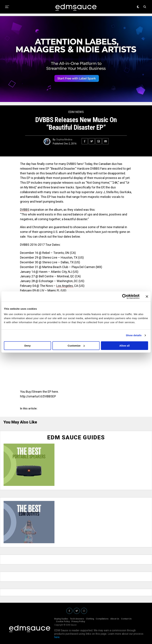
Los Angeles (65, 286)
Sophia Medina (64, 140)
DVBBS (25, 210)
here (57, 637)
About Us (115, 619)
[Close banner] (147, 296)
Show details (134, 335)
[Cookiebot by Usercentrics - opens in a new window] (125, 296)
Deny (28, 346)
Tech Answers (77, 619)
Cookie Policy (63, 622)
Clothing (90, 619)
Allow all (124, 346)
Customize (76, 346)
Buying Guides (61, 619)
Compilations (102, 619)
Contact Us (126, 619)
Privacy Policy (78, 622)
